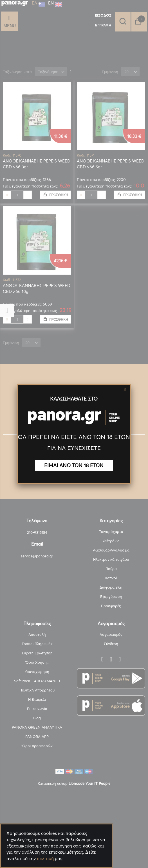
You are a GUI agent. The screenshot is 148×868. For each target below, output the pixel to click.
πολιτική (45, 858)
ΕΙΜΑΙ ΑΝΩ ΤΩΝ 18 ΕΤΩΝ (74, 465)
